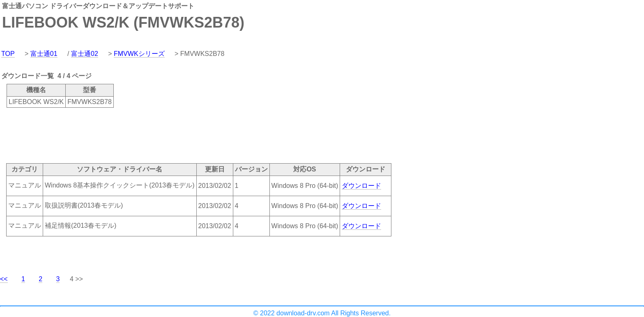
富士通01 (44, 54)
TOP (8, 54)
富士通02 (85, 54)
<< (4, 279)
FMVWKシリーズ (139, 54)
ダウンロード (361, 186)
